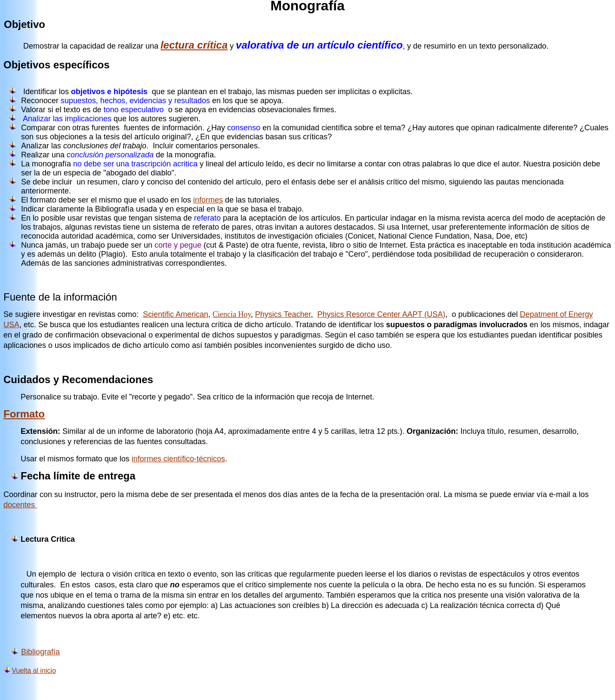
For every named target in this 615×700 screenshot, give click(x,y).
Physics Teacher (283, 314)
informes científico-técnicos (178, 459)
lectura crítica (194, 45)
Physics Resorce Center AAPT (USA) (381, 314)
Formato (24, 414)
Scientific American (175, 314)
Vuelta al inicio (34, 671)
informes (208, 200)
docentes (20, 505)
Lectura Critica (48, 539)
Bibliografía (40, 652)
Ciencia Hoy (232, 314)
